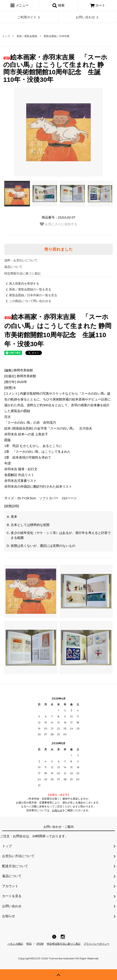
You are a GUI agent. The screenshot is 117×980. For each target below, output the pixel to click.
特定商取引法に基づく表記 (22, 273)
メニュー (19, 5)
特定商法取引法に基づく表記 (64, 944)
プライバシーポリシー (97, 944)
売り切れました (59, 249)
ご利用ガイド (29, 17)
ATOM (40, 944)
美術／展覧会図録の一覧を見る (28, 289)
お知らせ (57, 810)
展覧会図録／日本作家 (57, 36)
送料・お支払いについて (21, 260)
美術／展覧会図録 (27, 36)
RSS (29, 944)
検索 (58, 5)
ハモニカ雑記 (15, 944)
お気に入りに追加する (58, 224)
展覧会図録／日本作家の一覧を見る (31, 295)
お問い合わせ (88, 17)
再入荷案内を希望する (22, 284)
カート (98, 5)
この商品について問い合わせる (28, 301)
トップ (6, 36)
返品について (13, 267)
